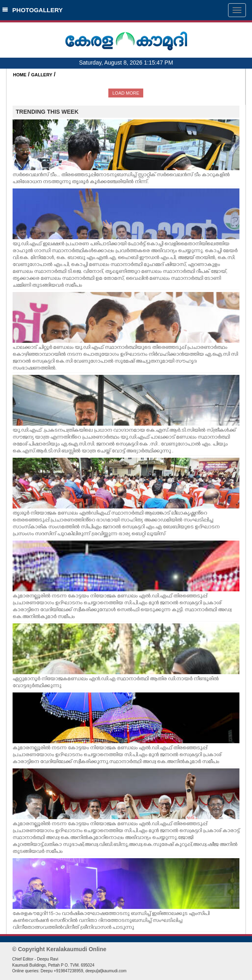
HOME (20, 75)
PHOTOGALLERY (32, 10)
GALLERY (42, 75)
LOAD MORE (126, 93)
